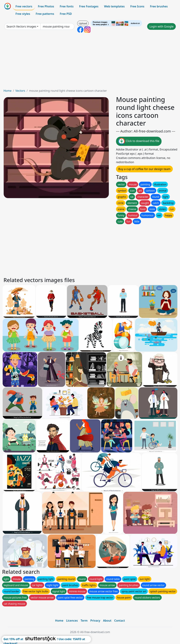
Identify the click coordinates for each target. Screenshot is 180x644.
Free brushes (159, 6)
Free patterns (45, 14)
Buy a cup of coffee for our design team (144, 169)
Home (8, 91)
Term (84, 621)
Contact (120, 621)
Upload (83, 23)
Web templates (114, 6)
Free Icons (137, 6)
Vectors (20, 91)
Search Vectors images (21, 26)
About (107, 621)
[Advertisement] (90, 62)
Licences (72, 621)
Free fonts (67, 6)
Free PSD (66, 14)
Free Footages (89, 6)
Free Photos (46, 6)
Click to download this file (139, 141)
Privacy (95, 621)
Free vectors (24, 6)
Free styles (23, 14)
